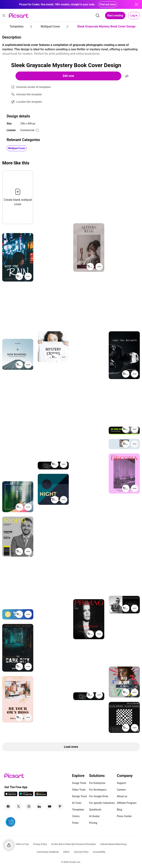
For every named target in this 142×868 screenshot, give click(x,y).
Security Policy (81, 852)
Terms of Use (22, 844)
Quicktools (95, 810)
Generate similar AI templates (34, 87)
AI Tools (77, 803)
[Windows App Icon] (41, 795)
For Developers (98, 790)
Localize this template (29, 102)
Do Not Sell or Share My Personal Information (74, 844)
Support (121, 783)
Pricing (93, 823)
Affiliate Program (127, 803)
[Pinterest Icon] (60, 806)
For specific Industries (102, 803)
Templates (78, 810)
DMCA (67, 852)
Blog (119, 810)
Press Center (124, 816)
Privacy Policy (40, 844)
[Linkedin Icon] (39, 806)
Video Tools (79, 790)
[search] (98, 15)
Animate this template (29, 94)
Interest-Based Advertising (113, 844)
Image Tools (79, 783)
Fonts (75, 823)
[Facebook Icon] (8, 806)
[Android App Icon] (26, 795)
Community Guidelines (48, 852)
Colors (76, 816)
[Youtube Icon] (50, 806)
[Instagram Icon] (29, 806)
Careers (121, 790)
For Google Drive (99, 796)
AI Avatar (94, 816)
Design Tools (80, 796)
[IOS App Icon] (11, 795)
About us (122, 796)
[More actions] (99, 267)
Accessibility (99, 852)
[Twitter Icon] (18, 806)
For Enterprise (97, 783)
